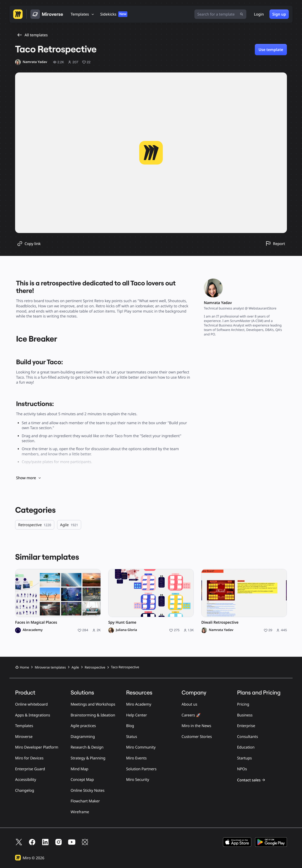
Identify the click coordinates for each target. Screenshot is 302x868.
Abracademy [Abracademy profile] (33, 630)
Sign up (279, 14)
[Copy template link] (29, 244)
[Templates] (83, 14)
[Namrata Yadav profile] (31, 62)
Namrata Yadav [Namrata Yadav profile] (221, 630)
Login (259, 14)
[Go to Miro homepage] (18, 14)
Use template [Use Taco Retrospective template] (271, 50)
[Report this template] (275, 243)
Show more (29, 478)
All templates (32, 35)
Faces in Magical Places (36, 622)
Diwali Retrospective (220, 622)
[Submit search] (242, 14)
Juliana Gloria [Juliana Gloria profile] (126, 630)
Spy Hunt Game (122, 622)
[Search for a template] (220, 14)
